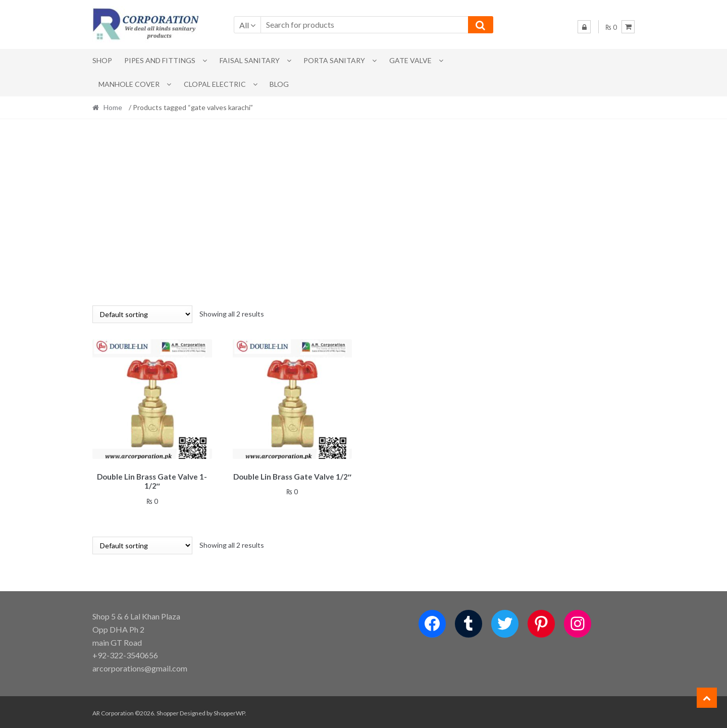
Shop (102, 60)
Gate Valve (410, 60)
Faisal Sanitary (250, 60)
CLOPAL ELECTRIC (215, 84)
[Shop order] (142, 314)
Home (113, 107)
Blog (279, 84)
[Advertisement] (363, 212)
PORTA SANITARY (334, 60)
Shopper (168, 711)
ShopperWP (229, 711)
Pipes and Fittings (160, 60)
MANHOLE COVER (129, 84)
